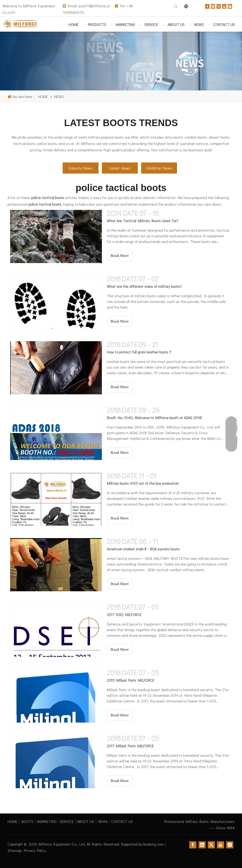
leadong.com (153, 844)
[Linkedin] (213, 6)
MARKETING (47, 821)
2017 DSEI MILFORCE (124, 615)
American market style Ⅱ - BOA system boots (143, 549)
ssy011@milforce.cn (94, 6)
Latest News (120, 168)
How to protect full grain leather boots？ (139, 352)
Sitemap (14, 850)
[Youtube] (224, 6)
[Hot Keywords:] (176, 7)
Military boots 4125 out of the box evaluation (143, 483)
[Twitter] (219, 6)
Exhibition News (159, 168)
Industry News (81, 168)
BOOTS (27, 821)
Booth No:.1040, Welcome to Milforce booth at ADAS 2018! (154, 418)
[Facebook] (207, 6)
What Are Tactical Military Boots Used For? (143, 221)
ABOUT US (86, 821)
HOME (13, 821)
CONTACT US (122, 821)
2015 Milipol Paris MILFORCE (131, 680)
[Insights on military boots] (121, 61)
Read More (120, 256)
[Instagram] (230, 6)
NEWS (103, 821)
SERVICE (67, 821)
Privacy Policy (35, 850)
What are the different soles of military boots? (144, 286)
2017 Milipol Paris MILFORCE (130, 746)
